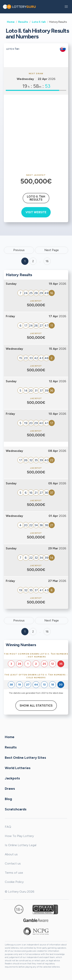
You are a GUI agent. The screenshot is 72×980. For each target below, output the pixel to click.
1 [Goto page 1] (25, 261)
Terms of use (14, 873)
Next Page (52, 250)
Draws (10, 789)
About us (11, 854)
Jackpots (12, 778)
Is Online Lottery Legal (21, 845)
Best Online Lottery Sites (25, 758)
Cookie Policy (14, 882)
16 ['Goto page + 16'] (47, 261)
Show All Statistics (36, 706)
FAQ (8, 827)
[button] (66, 7)
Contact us (13, 863)
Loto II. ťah (39, 22)
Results (23, 22)
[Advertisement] (36, 134)
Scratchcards (16, 809)
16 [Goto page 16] (47, 632)
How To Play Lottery (19, 836)
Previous (19, 250)
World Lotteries (18, 768)
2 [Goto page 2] (33, 261)
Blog (8, 799)
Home (11, 22)
